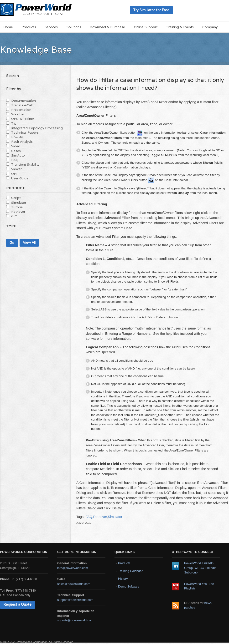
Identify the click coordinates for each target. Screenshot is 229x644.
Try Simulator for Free (151, 10)
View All (29, 242)
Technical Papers (25, 132)
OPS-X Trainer (23, 119)
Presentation (21, 110)
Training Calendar (130, 571)
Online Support (146, 27)
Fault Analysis (22, 142)
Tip (14, 123)
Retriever (100, 517)
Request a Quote (17, 604)
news (208, 603)
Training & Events (180, 27)
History (123, 579)
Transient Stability (25, 164)
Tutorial (17, 207)
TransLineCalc (22, 105)
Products (29, 27)
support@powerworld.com (75, 600)
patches (190, 607)
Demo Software (129, 586)
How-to (17, 137)
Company (210, 27)
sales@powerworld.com (74, 584)
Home (8, 27)
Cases (16, 151)
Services (51, 27)
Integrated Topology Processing (37, 128)
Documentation (23, 101)
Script (16, 198)
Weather (18, 114)
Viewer (16, 169)
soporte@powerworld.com (75, 620)
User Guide (20, 178)
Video (16, 146)
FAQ (89, 517)
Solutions (74, 27)
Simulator (115, 517)
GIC (14, 216)
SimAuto (18, 155)
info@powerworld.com (73, 568)
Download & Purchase (107, 27)
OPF (15, 174)
